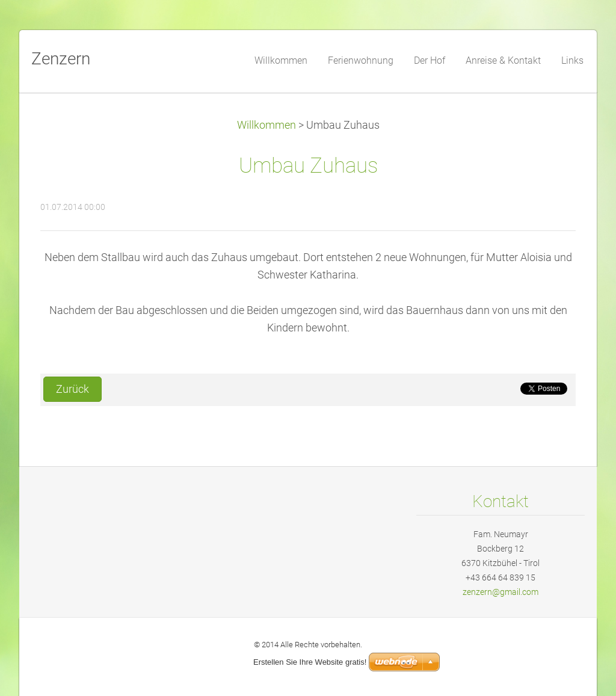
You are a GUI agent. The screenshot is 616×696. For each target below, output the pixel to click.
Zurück (72, 389)
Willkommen (266, 125)
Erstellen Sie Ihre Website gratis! (310, 662)
